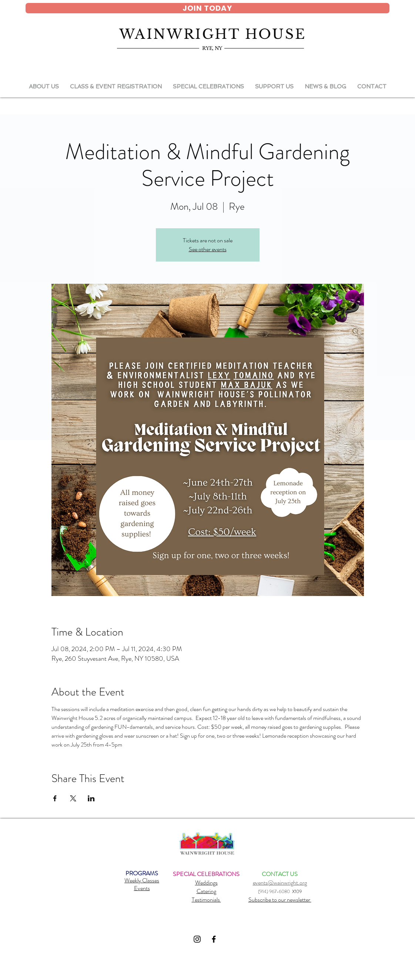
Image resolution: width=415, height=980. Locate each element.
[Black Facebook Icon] (214, 939)
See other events (208, 249)
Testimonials (206, 900)
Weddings (206, 883)
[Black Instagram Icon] (197, 939)
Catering (206, 891)
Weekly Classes (142, 880)
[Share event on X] (73, 798)
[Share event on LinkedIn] (91, 798)
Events (142, 888)
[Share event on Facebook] (55, 798)
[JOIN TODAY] (207, 8)
